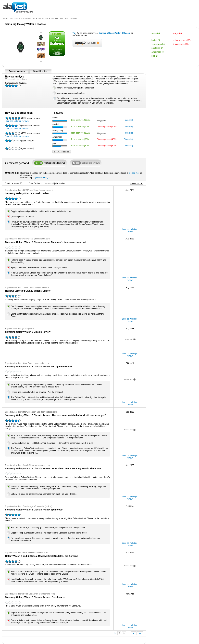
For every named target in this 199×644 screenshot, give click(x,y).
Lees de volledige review (130, 230)
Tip (74, 33)
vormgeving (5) (158, 44)
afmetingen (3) (158, 52)
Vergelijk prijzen (41, 71)
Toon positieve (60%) (80, 126)
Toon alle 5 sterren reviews (23, 119)
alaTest (6, 18)
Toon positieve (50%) (80, 146)
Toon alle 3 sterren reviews (23, 135)
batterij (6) (156, 40)
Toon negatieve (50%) (107, 146)
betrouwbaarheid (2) (182, 40)
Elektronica (15, 18)
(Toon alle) (128, 120)
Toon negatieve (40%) (107, 126)
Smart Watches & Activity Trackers (35, 18)
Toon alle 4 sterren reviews (23, 127)
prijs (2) (155, 56)
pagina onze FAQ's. (41, 178)
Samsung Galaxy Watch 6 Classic (115, 33)
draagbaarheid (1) (181, 44)
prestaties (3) (157, 48)
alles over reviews (18, 8)
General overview (17, 71)
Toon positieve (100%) (81, 120)
